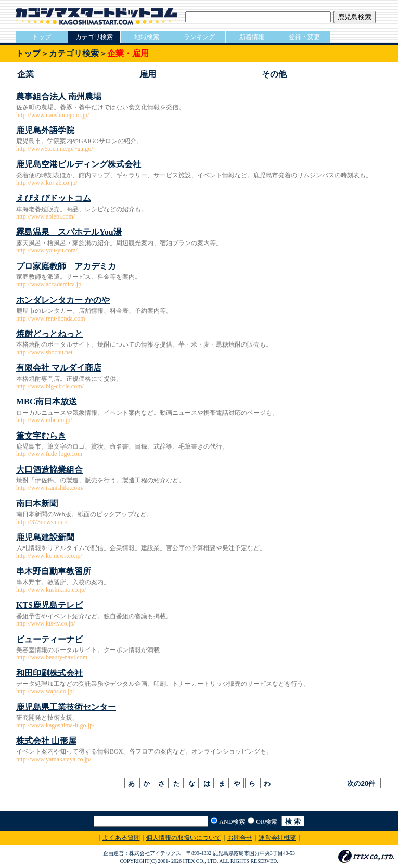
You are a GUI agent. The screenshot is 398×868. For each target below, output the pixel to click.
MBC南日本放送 (47, 401)
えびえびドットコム (54, 198)
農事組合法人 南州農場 (59, 97)
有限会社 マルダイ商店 (59, 368)
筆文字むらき (41, 436)
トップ (28, 53)
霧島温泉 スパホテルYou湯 (69, 232)
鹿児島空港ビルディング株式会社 (79, 164)
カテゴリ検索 (74, 53)
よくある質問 (121, 838)
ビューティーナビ (49, 639)
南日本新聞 (37, 503)
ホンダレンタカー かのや (63, 300)
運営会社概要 (277, 838)
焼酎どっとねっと (49, 334)
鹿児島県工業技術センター (66, 707)
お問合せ (240, 838)
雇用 (148, 74)
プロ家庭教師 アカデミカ (66, 266)
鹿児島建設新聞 (45, 537)
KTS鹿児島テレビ (49, 605)
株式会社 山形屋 (46, 741)
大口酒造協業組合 (49, 470)
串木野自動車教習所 (54, 571)
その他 (274, 74)
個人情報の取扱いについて (184, 838)
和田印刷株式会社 (49, 673)
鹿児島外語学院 (45, 130)
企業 (25, 74)
